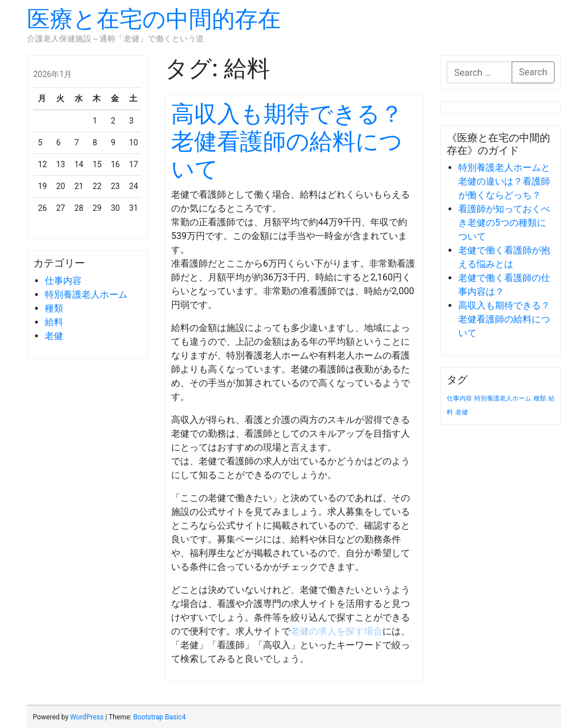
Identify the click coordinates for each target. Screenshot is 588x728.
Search (533, 72)
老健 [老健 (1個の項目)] (462, 412)
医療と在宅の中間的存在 (154, 19)
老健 (54, 336)
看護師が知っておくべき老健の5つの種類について (504, 223)
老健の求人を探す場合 (336, 631)
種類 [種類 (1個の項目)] (540, 398)
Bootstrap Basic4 (159, 717)
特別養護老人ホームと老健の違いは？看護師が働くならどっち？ (504, 181)
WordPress (87, 717)
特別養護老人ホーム (86, 294)
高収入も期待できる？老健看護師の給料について (287, 142)
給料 (54, 322)
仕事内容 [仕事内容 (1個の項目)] (459, 398)
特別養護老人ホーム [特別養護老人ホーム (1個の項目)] (503, 398)
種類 (54, 308)
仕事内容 (63, 281)
